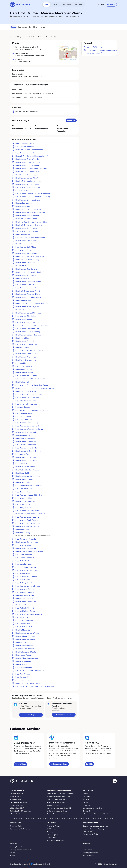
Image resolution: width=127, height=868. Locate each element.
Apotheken (79, 4)
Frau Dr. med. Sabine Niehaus (27, 288)
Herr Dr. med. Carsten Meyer (27, 542)
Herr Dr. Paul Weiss (23, 482)
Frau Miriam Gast (22, 617)
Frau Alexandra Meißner (25, 592)
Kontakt (13, 855)
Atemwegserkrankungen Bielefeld (59, 808)
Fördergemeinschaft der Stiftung (22, 850)
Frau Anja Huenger (23, 407)
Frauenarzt (87, 805)
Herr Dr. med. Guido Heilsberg (28, 332)
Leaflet (65, 59)
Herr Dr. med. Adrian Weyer (26, 460)
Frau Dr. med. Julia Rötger (26, 247)
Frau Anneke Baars (23, 464)
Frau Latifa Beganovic (24, 413)
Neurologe (87, 797)
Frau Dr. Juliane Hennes (25, 498)
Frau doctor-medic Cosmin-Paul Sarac (31, 379)
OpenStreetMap (72, 59)
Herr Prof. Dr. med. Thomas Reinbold (30, 514)
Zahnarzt (86, 799)
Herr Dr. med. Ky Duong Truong (28, 451)
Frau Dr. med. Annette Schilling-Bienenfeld (33, 194)
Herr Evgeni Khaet (23, 234)
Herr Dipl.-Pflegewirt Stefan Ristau (29, 551)
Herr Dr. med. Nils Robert (26, 442)
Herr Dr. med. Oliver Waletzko (27, 159)
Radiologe (87, 794)
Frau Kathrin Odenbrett (25, 558)
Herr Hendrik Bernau (24, 310)
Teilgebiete (33, 27)
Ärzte (46, 4)
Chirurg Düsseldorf (17, 808)
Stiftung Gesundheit (17, 847)
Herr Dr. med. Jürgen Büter (26, 319)
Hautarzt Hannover (17, 805)
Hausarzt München (17, 794)
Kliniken (55, 4)
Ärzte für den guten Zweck (56, 840)
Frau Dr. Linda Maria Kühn (26, 608)
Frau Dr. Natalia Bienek (25, 620)
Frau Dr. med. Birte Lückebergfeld (29, 351)
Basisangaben (52, 832)
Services (43, 27)
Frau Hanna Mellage (23, 492)
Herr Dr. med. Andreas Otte (26, 357)
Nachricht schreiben (64, 715)
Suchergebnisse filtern (59, 764)
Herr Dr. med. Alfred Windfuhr (27, 216)
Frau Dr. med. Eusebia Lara (26, 344)
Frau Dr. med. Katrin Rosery (26, 376)
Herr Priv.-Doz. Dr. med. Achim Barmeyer (32, 303)
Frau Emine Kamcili (23, 680)
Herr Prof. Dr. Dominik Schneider (28, 181)
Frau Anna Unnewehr (24, 420)
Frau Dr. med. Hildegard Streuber (29, 495)
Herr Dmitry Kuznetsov (24, 435)
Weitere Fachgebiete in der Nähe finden (97, 814)
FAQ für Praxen (52, 829)
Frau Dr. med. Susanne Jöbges (28, 187)
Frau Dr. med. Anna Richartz (27, 570)
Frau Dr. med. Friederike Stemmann (30, 395)
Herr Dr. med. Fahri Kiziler (26, 548)
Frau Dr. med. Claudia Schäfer (27, 511)
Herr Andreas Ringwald (25, 143)
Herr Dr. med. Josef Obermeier (28, 206)
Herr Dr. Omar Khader (24, 646)
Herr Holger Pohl (22, 473)
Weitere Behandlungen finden (57, 814)
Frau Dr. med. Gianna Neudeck (28, 398)
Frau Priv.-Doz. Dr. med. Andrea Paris (30, 238)
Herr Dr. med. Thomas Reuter (27, 165)
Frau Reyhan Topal (23, 580)
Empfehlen (71, 120)
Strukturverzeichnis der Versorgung (96, 826)
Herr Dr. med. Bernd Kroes (26, 241)
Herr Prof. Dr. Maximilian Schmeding (30, 256)
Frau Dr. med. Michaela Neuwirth (29, 614)
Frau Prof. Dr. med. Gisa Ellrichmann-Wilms (33, 325)
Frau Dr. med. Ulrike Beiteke (27, 231)
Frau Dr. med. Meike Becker (27, 448)
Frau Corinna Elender (24, 668)
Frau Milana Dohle (23, 573)
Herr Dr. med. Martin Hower (27, 253)
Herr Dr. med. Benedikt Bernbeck (29, 313)
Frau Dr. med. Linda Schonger (27, 423)
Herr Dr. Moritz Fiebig (24, 479)
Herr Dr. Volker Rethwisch (26, 373)
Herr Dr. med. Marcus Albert (27, 178)
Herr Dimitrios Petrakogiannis (27, 526)
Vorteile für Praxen (53, 826)
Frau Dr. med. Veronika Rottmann (29, 586)
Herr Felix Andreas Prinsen (26, 595)
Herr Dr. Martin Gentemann (26, 636)
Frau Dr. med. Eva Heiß (25, 285)
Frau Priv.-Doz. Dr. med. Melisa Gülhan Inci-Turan (35, 686)
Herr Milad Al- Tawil (23, 300)
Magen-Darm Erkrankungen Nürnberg (60, 794)
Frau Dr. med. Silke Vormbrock (28, 329)
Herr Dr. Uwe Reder (23, 661)
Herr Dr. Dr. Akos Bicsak (25, 467)
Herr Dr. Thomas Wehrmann (27, 658)
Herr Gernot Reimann (24, 369)
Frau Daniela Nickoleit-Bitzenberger (30, 671)
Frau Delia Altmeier (23, 674)
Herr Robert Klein (22, 338)
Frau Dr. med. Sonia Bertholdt (27, 426)
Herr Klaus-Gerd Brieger (25, 605)
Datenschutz (88, 850)
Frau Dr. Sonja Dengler (24, 583)
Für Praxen (111, 4)
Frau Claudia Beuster (24, 190)
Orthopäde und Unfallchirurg (93, 808)
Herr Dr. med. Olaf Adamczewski (28, 297)
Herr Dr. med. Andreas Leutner (28, 184)
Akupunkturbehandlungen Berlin (58, 797)
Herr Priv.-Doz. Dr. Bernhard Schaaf (29, 272)
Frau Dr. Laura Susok (24, 504)
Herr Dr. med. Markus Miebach (28, 476)
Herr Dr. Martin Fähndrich (25, 266)
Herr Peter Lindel (22, 347)
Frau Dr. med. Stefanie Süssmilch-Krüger (32, 385)
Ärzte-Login (31, 715)
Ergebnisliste (23, 37)
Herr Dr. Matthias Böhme (25, 639)
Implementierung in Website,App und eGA (93, 830)
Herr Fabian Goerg (23, 533)
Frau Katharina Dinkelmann (26, 404)
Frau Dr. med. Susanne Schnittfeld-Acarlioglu (33, 197)
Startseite (13, 37)
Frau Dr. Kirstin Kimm (24, 561)
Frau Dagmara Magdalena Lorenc (29, 486)
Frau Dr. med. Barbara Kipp (26, 250)
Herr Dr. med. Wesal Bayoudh (27, 307)
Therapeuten (67, 4)
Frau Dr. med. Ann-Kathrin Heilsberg (30, 523)
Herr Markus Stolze (23, 382)
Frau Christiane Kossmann (26, 445)
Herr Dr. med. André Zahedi (26, 275)
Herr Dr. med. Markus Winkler (27, 633)
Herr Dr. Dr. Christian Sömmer (27, 470)
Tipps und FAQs (16, 826)
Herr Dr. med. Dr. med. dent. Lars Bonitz (31, 168)
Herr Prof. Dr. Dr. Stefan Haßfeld (28, 683)
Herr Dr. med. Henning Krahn (27, 602)
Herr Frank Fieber (22, 278)
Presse (12, 853)
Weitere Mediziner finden (19, 814)
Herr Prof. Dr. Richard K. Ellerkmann (30, 225)
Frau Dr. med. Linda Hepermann (28, 517)
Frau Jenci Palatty (22, 363)
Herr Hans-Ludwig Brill (24, 598)
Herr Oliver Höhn (22, 642)
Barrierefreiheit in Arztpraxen (20, 829)
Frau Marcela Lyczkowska (26, 567)
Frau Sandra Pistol (23, 624)
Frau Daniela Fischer (24, 454)
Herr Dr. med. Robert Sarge (26, 228)
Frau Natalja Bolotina (24, 508)
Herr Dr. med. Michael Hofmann (28, 335)
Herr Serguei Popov (23, 655)
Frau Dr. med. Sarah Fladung (27, 520)
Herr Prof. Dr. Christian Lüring (27, 260)
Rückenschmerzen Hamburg (57, 811)
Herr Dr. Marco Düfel (24, 630)
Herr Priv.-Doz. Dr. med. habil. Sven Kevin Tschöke (35, 388)
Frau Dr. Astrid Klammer (25, 589)
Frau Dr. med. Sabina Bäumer (27, 153)
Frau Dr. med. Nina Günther (26, 577)
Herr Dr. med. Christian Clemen (28, 282)
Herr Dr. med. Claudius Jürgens (28, 200)
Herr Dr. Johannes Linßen (25, 501)
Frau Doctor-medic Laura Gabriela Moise (32, 410)
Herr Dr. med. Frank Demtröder (28, 162)
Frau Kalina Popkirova (24, 555)
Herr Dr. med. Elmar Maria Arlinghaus (30, 212)
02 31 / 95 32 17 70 (94, 47)
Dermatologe (88, 811)
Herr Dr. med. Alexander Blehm (28, 294)
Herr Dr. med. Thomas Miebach (28, 354)
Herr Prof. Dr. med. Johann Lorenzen (30, 150)
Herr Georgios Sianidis (24, 530)
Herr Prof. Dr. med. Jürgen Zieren (29, 209)
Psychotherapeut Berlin (18, 802)
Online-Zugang (52, 835)
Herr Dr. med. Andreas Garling (27, 175)
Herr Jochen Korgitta (24, 203)
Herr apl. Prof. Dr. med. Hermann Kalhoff (32, 156)
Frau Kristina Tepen (23, 416)
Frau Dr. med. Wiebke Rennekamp (29, 429)
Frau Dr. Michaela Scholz (25, 611)
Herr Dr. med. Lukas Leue (25, 263)
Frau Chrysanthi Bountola (26, 539)
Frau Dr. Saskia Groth (24, 627)
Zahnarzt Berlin (15, 797)
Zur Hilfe (89, 764)
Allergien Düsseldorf (54, 805)
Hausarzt (86, 802)
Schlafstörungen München (56, 799)
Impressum (87, 847)
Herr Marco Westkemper (25, 438)
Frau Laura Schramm (24, 564)
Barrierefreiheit (89, 855)
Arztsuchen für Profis (91, 834)
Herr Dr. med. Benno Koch (26, 341)
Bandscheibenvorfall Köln (56, 802)
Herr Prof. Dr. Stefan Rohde (26, 219)
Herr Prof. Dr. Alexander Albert (28, 291)
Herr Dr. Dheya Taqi (23, 664)
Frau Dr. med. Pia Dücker (25, 322)
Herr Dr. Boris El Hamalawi (26, 457)
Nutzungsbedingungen (91, 853)
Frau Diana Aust (22, 677)
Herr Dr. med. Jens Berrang (26, 269)
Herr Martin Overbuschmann (27, 360)
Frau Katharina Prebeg (24, 366)
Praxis (14, 27)
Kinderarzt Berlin (16, 799)
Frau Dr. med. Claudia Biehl (26, 316)
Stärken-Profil (52, 838)
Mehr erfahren (20, 764)
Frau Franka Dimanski (24, 489)
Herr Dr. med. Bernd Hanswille (28, 244)
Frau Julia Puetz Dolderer (25, 401)
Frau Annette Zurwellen (25, 147)
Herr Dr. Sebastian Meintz (26, 652)
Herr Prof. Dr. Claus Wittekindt (28, 391)
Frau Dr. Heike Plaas (23, 545)
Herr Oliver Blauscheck (25, 649)
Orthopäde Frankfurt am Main (21, 811)
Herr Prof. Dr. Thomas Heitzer (27, 172)
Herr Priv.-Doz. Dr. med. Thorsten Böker (31, 222)
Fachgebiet (22, 27)
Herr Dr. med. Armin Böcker (27, 432)
